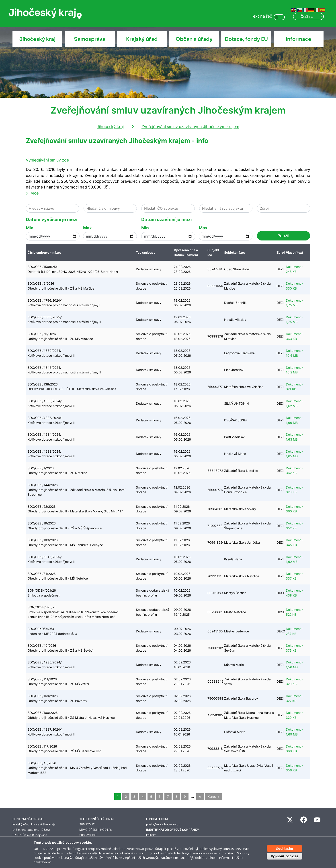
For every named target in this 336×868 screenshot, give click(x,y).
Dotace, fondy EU (246, 39)
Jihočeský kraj (37, 39)
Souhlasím (285, 848)
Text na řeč (261, 16)
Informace (299, 39)
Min (30, 228)
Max (87, 228)
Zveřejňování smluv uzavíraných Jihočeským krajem (190, 127)
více (35, 193)
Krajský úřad (142, 39)
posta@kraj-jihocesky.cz (163, 824)
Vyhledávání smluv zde (47, 160)
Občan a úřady (194, 39)
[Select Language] (308, 17)
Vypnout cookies (285, 856)
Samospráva (90, 39)
